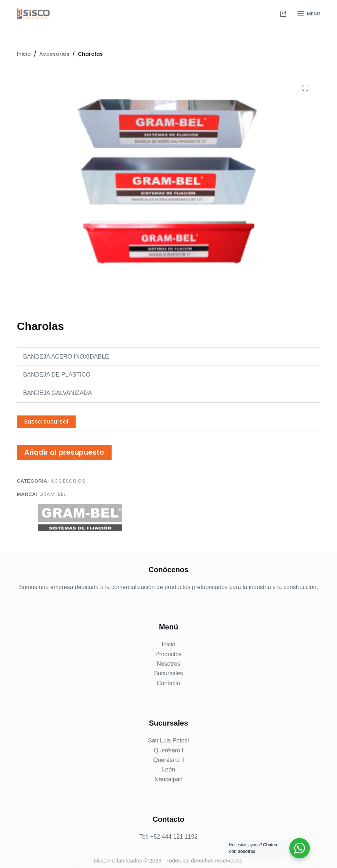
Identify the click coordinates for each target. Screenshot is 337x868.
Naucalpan (169, 779)
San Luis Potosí (168, 740)
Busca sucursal (46, 422)
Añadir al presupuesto (64, 452)
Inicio (168, 644)
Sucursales (168, 673)
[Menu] (309, 14)
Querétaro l (168, 750)
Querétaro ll (168, 760)
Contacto (168, 683)
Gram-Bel (53, 494)
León (168, 769)
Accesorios (68, 481)
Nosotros (168, 664)
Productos (168, 654)
